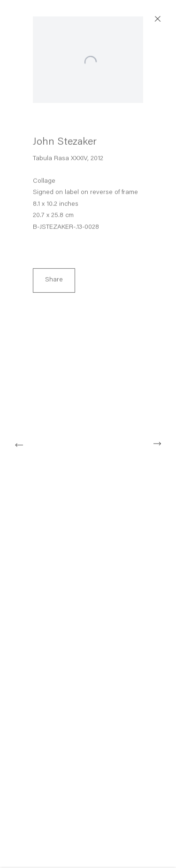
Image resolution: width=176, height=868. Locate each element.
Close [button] (166, 19)
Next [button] (157, 444)
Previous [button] (19, 444)
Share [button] (54, 283)
